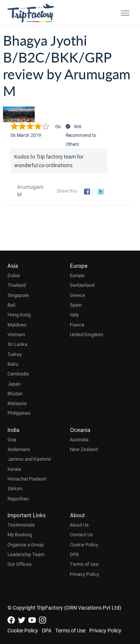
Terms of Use (84, 564)
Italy (74, 315)
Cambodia (18, 374)
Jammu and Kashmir (29, 459)
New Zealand (84, 449)
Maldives (17, 325)
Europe (77, 275)
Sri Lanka (17, 344)
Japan (14, 384)
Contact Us (81, 534)
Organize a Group (26, 545)
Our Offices (20, 564)
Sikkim (15, 488)
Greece (77, 295)
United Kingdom (86, 334)
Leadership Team (26, 554)
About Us (79, 525)
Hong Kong (19, 315)
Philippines (19, 413)
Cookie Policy (84, 545)
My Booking (20, 534)
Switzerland (82, 285)
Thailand (17, 285)
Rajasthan (18, 499)
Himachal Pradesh (27, 479)
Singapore (18, 295)
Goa (12, 439)
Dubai (14, 275)
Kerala (14, 469)
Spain (76, 305)
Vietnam (16, 334)
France (77, 325)
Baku (13, 364)
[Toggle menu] (125, 13)
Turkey (15, 354)
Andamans (19, 449)
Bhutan (15, 393)
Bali (11, 305)
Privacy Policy (84, 574)
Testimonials (21, 525)
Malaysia (17, 403)
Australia (79, 439)
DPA (74, 554)
